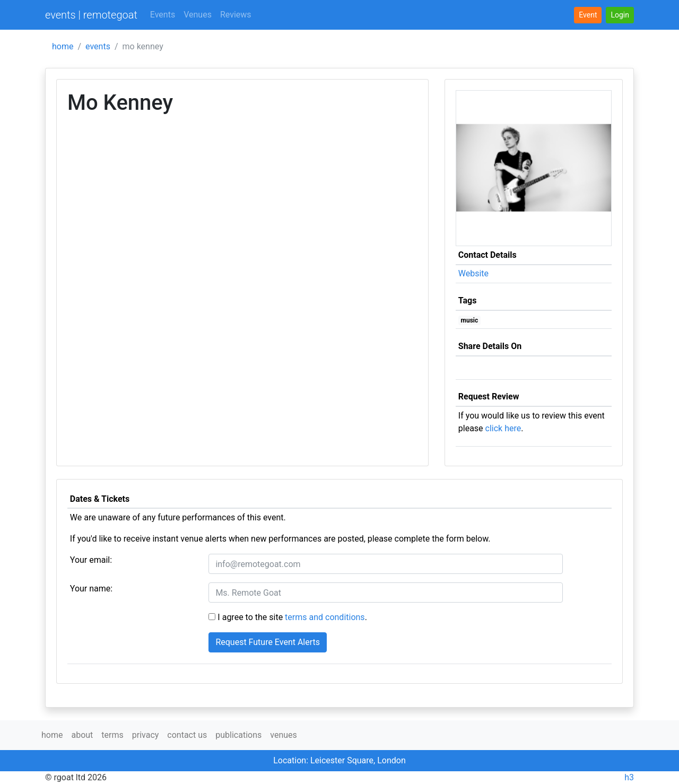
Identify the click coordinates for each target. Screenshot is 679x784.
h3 (629, 777)
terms (112, 735)
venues (284, 735)
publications (238, 735)
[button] (620, 15)
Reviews (236, 15)
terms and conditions (325, 617)
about (82, 735)
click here (503, 428)
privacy (146, 735)
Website (473, 273)
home (63, 46)
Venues (198, 15)
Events (163, 15)
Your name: (91, 589)
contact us (187, 735)
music (470, 320)
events (98, 46)
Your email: (91, 560)
